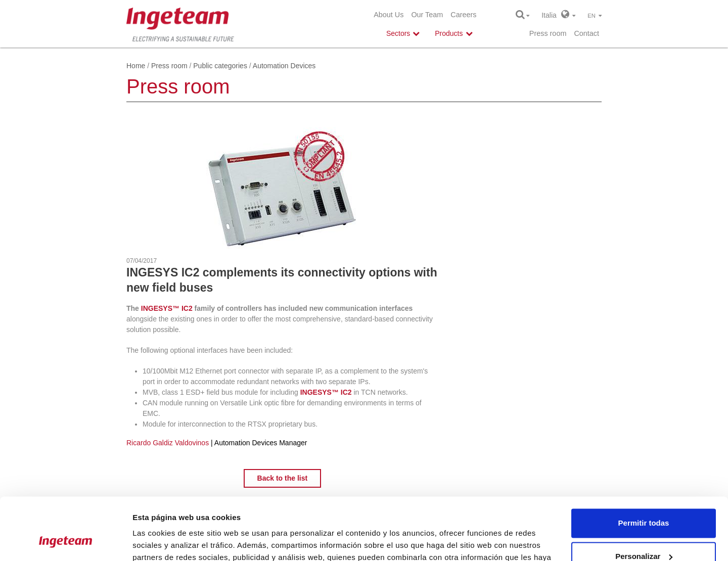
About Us (389, 15)
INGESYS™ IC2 (167, 308)
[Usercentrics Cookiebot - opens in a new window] (65, 541)
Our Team (427, 15)
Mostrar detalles (162, 541)
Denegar (644, 533)
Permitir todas (644, 467)
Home (136, 66)
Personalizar (644, 500)
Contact (586, 33)
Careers (463, 15)
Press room (548, 33)
